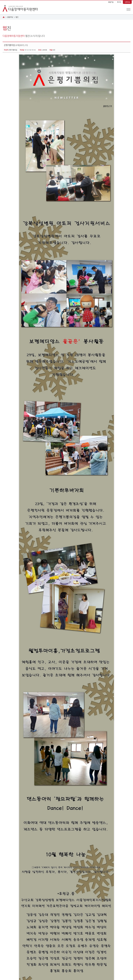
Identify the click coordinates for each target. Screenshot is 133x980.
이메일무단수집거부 (32, 947)
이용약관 (20, 947)
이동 (38, 952)
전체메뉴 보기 (128, 9)
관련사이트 (6, 952)
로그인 (119, 2)
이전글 (6, 923)
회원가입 (111, 2)
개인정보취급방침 (8, 947)
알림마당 (10, 17)
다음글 (14, 923)
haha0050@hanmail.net (50, 972)
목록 (127, 923)
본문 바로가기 (0, 0)
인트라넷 (127, 2)
